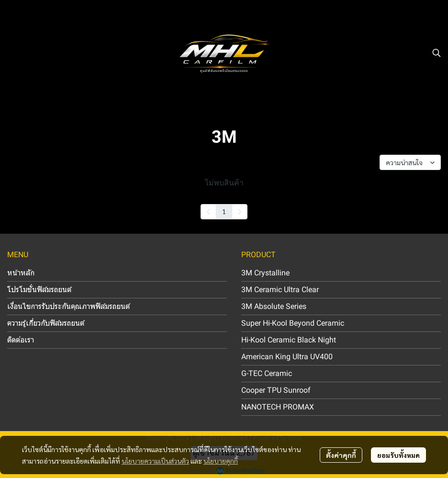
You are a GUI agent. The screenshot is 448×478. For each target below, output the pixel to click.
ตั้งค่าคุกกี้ (341, 455)
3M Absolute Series (274, 306)
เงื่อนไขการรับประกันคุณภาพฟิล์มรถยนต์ (68, 306)
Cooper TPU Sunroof (276, 390)
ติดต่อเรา (21, 340)
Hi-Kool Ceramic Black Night (289, 340)
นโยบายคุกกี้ (221, 461)
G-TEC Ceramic (267, 373)
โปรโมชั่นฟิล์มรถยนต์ (39, 290)
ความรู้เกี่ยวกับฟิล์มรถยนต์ (46, 323)
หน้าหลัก (21, 273)
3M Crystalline (265, 273)
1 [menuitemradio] (224, 211)
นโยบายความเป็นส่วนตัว (155, 461)
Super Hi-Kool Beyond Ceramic (293, 323)
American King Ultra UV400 (287, 357)
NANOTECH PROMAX (278, 407)
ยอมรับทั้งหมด (398, 455)
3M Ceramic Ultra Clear (280, 290)
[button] (437, 53)
